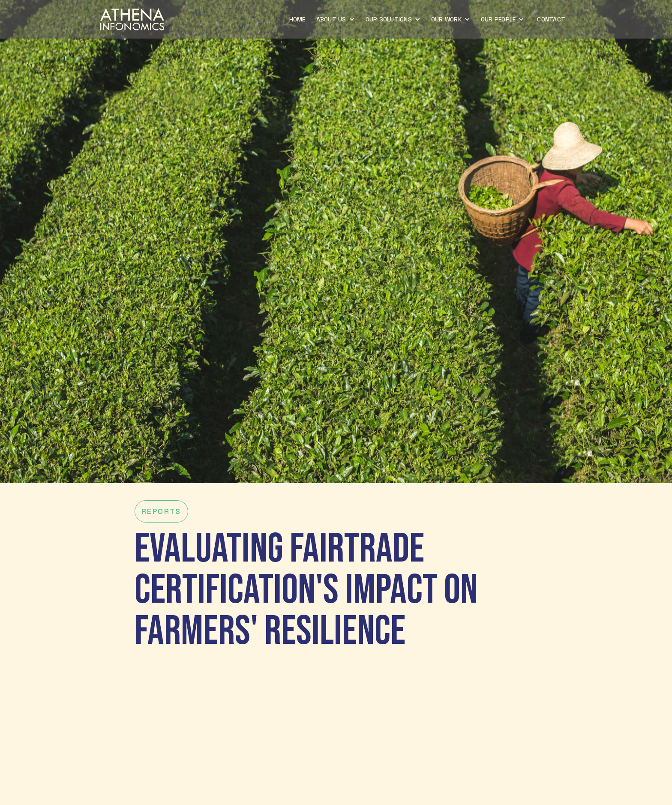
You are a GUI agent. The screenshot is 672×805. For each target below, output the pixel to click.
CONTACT (551, 19)
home (297, 19)
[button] (337, 19)
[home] (132, 19)
